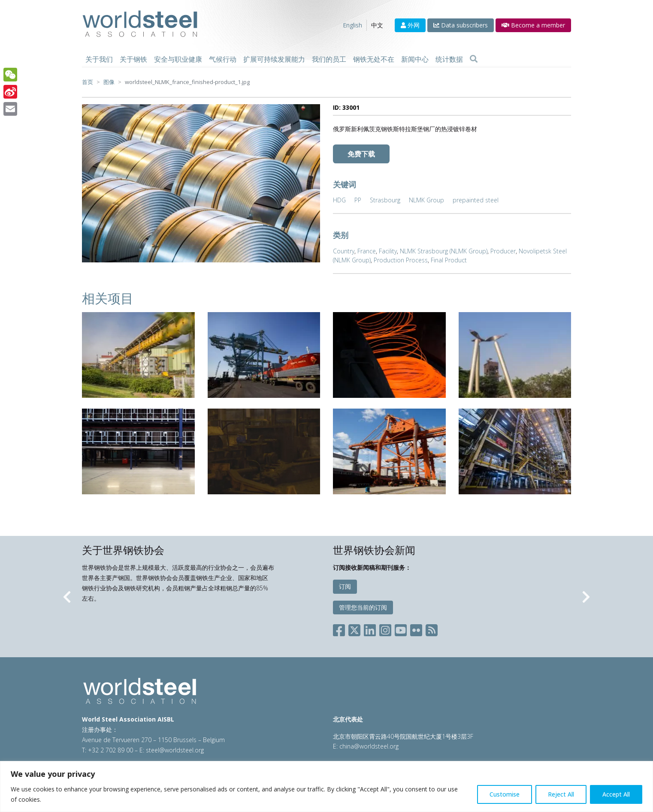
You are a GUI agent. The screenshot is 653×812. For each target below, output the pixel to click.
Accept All (616, 794)
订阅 (345, 586)
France (367, 251)
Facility (388, 251)
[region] (326, 786)
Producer (503, 251)
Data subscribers (461, 25)
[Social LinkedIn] (370, 629)
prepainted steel (476, 200)
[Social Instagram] (385, 629)
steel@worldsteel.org (175, 750)
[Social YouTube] (401, 629)
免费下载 (361, 154)
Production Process (401, 260)
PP (358, 200)
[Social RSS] (432, 629)
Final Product (449, 260)
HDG (339, 200)
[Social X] (354, 629)
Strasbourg (385, 200)
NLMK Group (426, 200)
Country (344, 251)
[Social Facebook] (341, 629)
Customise (505, 794)
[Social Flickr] (416, 629)
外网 (410, 25)
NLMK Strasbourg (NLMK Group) (444, 251)
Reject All (561, 794)
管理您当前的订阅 (363, 607)
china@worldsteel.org (369, 746)
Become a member (533, 25)
